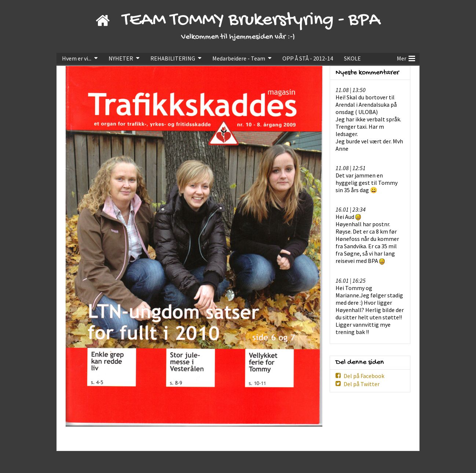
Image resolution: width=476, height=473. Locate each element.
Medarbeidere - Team (239, 58)
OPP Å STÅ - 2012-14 (308, 58)
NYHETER (121, 58)
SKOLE (352, 58)
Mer (406, 58)
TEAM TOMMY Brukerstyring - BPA (251, 20)
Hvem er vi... (77, 58)
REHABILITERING (173, 58)
